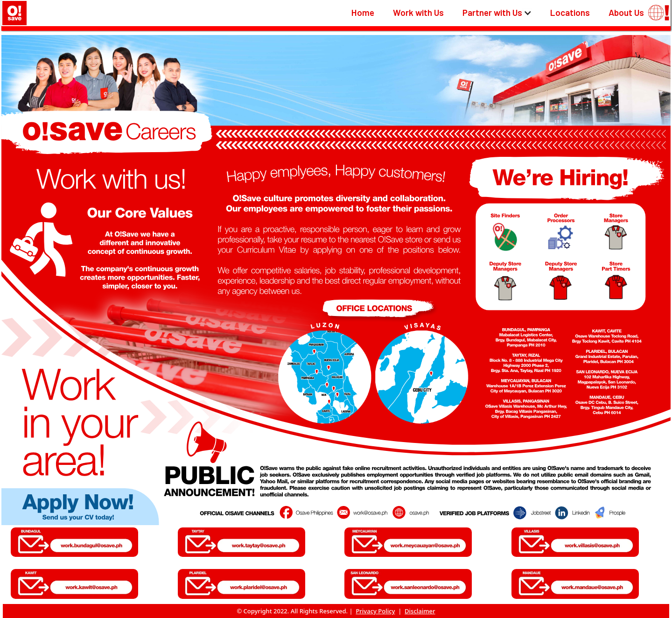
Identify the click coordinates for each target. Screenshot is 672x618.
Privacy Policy (375, 611)
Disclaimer (420, 611)
